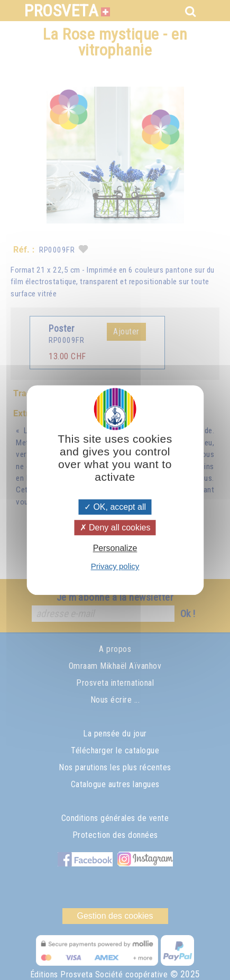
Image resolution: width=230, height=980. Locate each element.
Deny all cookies (115, 528)
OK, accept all (115, 507)
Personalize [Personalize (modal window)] (115, 548)
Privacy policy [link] (115, 566)
